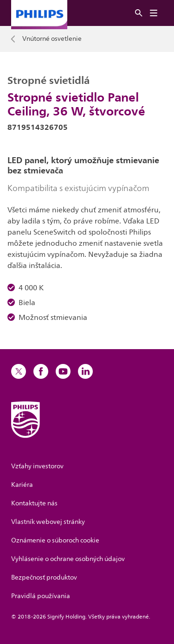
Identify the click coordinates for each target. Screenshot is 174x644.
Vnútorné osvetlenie (52, 39)
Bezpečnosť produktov (44, 577)
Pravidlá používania (41, 596)
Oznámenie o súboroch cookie (55, 540)
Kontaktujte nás (34, 503)
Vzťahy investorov (37, 466)
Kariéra (22, 485)
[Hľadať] (139, 13)
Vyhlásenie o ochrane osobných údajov (68, 559)
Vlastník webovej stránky (48, 522)
